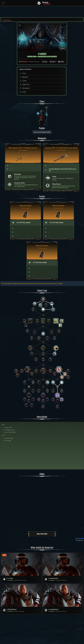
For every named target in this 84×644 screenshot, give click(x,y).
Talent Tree (26, 84)
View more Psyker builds (42, 132)
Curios (24, 81)
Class (24, 73)
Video (24, 92)
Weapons (25, 77)
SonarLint (24, 62)
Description (26, 88)
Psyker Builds (6, 20)
